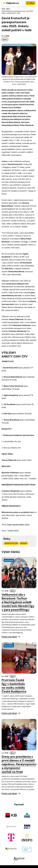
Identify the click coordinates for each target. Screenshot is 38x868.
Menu (32, 3)
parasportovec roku (11, 543)
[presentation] (19, 573)
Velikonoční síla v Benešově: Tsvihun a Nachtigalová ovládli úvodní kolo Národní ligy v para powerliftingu (18, 602)
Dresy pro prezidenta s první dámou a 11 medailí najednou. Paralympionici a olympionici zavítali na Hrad (19, 764)
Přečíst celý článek (9, 637)
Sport (8, 9)
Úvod (3, 9)
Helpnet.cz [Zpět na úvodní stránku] (13, 3)
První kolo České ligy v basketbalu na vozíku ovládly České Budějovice (14, 686)
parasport (24, 543)
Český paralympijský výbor (18, 525)
